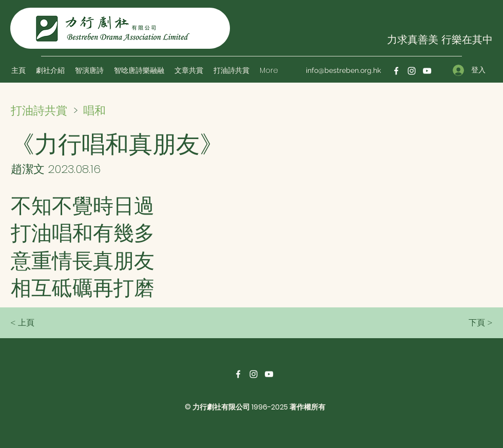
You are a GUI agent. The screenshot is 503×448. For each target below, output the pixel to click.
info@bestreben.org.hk (343, 70)
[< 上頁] (44, 323)
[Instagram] (412, 71)
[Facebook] (396, 71)
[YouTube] (427, 71)
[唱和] (120, 110)
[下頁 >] (467, 323)
